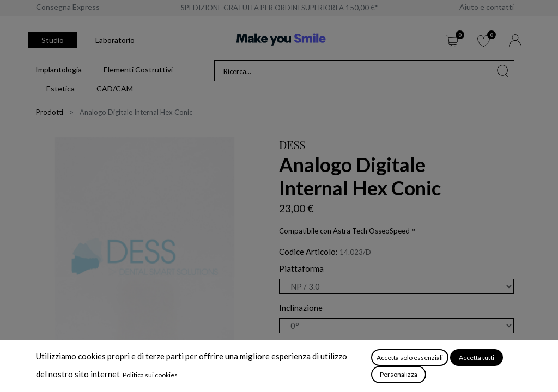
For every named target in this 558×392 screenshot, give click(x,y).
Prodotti (50, 112)
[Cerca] (503, 71)
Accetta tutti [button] (477, 357)
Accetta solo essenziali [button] (410, 357)
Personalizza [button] (399, 374)
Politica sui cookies (150, 375)
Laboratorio (115, 40)
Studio (53, 40)
